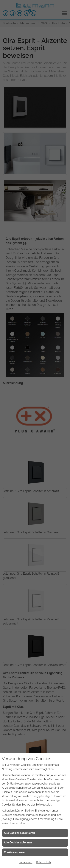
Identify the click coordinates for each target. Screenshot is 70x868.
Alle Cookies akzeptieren (19, 833)
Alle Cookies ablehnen (18, 842)
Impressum (26, 862)
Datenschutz (44, 862)
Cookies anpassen (15, 852)
